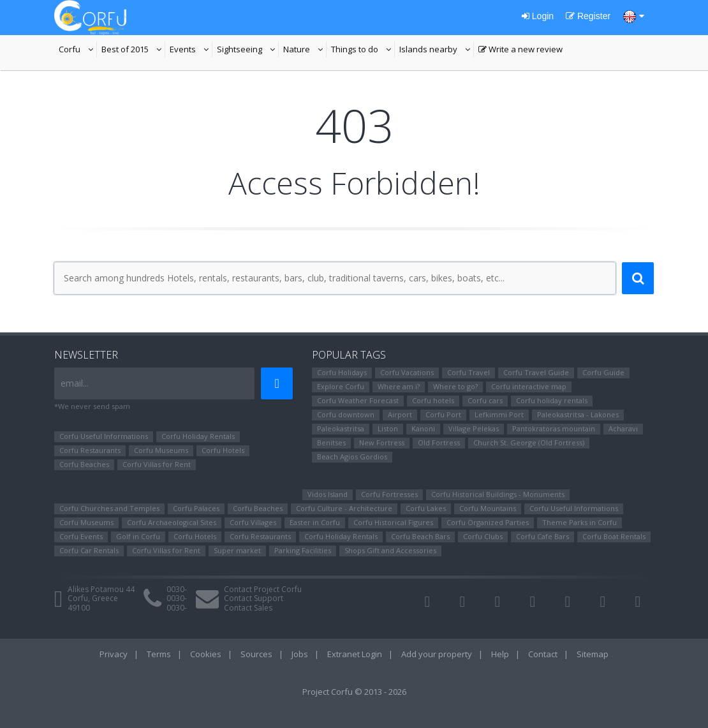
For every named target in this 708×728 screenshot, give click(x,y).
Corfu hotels (433, 400)
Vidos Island (328, 494)
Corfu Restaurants (90, 450)
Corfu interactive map (529, 386)
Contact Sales (248, 608)
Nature (305, 50)
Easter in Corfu (315, 522)
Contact (543, 654)
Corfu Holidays (342, 372)
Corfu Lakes (426, 508)
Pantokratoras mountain (554, 428)
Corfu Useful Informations (104, 436)
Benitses (331, 442)
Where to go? (455, 386)
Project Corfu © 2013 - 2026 (354, 692)
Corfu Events (81, 536)
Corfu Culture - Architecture (344, 508)
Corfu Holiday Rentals (198, 436)
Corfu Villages (253, 522)
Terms (159, 654)
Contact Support (254, 598)
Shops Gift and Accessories (390, 550)
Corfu (78, 50)
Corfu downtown (346, 414)
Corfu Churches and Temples (109, 508)
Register (588, 16)
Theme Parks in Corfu (579, 522)
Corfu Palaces (196, 508)
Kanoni (423, 428)
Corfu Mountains (488, 508)
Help (500, 654)
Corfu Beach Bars (420, 536)
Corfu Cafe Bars (542, 536)
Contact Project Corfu (263, 589)
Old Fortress (439, 442)
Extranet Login (355, 654)
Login (538, 16)
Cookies (206, 654)
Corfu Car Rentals (89, 550)
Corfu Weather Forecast (358, 400)
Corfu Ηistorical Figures (393, 522)
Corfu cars (485, 400)
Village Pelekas (474, 428)
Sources (256, 654)
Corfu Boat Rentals (614, 536)
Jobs (300, 654)
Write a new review (520, 50)
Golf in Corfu (138, 536)
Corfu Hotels (223, 450)
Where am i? (399, 386)
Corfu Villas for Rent (157, 464)
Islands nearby (437, 50)
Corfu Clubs (483, 536)
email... (75, 383)
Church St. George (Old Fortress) (529, 442)
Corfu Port (443, 414)
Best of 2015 (133, 50)
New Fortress (382, 442)
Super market (237, 550)
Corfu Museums (161, 450)
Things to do (363, 50)
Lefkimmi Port (499, 414)
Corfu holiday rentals (552, 400)
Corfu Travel (468, 372)
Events (191, 50)
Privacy (114, 654)
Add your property (437, 654)
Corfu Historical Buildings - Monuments (498, 494)
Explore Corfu (341, 386)
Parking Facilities (303, 550)
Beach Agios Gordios (352, 457)
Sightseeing (248, 50)
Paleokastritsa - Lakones (578, 414)
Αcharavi (623, 428)
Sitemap (593, 654)
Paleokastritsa (341, 428)
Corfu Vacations (407, 372)
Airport (400, 414)
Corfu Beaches (84, 464)
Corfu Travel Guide (536, 372)
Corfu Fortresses (389, 494)
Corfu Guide (603, 372)
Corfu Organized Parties (488, 522)
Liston (388, 428)
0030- (177, 589)
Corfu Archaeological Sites (172, 522)
